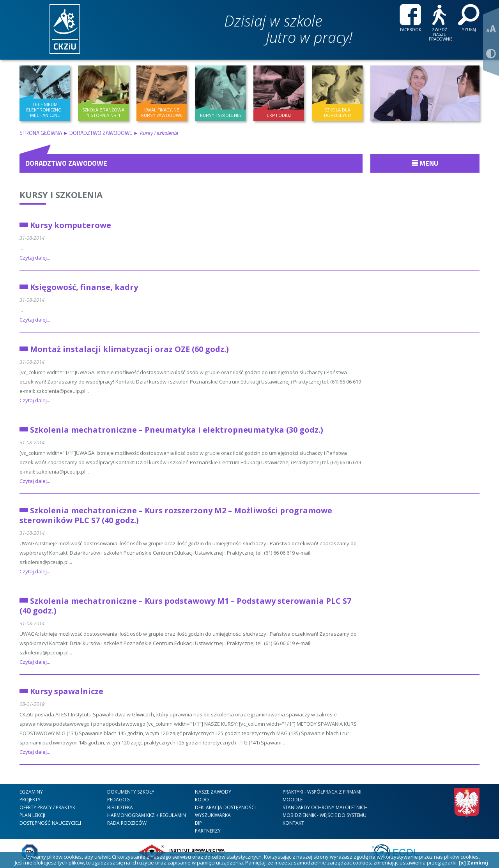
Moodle (293, 800)
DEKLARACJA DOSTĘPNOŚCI (225, 807)
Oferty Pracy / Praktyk (47, 807)
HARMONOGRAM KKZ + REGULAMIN (147, 815)
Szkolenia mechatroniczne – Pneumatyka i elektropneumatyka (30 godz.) (177, 430)
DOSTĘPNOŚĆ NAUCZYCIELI (50, 823)
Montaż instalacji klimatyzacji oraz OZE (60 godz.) (129, 349)
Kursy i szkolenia (61, 194)
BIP (198, 823)
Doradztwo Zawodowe (101, 133)
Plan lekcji (32, 815)
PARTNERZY (208, 831)
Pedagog (119, 800)
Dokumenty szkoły (131, 792)
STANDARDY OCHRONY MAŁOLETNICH (325, 807)
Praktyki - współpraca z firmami (322, 792)
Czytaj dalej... (35, 258)
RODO (202, 800)
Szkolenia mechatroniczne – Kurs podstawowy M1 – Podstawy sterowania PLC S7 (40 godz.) (185, 606)
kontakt (293, 823)
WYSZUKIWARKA (213, 815)
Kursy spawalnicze (67, 691)
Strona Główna (41, 133)
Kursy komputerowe (71, 225)
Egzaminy (31, 792)
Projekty (30, 800)
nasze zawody (213, 792)
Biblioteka (120, 807)
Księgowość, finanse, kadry (84, 287)
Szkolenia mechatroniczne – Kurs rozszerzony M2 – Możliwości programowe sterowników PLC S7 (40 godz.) (176, 515)
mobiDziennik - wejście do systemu (325, 815)
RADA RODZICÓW (127, 823)
